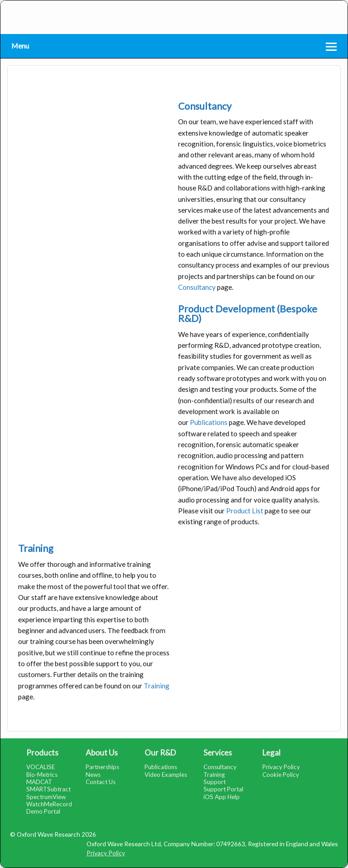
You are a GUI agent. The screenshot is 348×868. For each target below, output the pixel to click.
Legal (271, 753)
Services (218, 753)
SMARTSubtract (48, 789)
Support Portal (223, 789)
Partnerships (102, 767)
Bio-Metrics (42, 775)
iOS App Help (222, 797)
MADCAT (39, 782)
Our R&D (160, 753)
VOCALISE (41, 767)
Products (42, 753)
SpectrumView (46, 797)
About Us (102, 753)
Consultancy (205, 106)
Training (36, 548)
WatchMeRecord (49, 804)
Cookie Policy (281, 775)
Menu (20, 46)
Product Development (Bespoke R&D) (248, 314)
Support (215, 782)
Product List (245, 511)
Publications (209, 422)
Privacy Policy (281, 767)
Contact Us (101, 782)
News (93, 775)
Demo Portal (43, 811)
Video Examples (166, 775)
